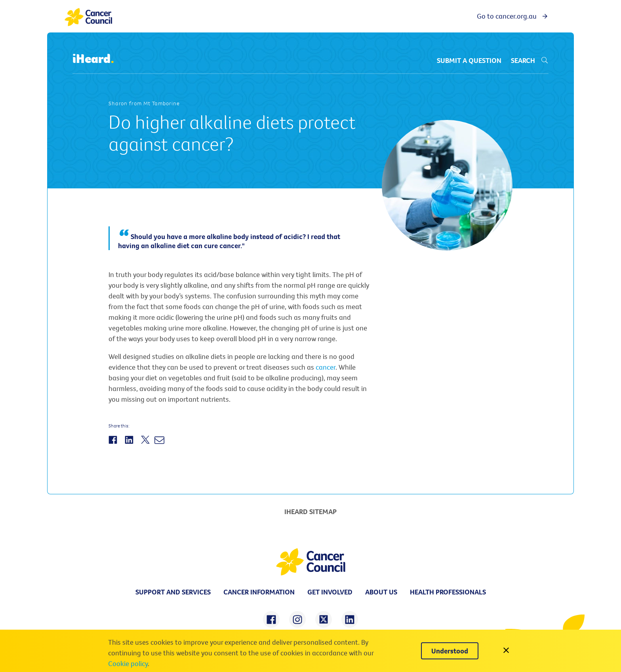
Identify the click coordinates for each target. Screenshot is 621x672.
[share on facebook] (271, 619)
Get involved (330, 592)
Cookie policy (128, 663)
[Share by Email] (160, 444)
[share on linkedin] (350, 619)
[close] (506, 651)
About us (381, 592)
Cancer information (259, 592)
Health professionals (448, 592)
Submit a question (469, 60)
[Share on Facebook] (114, 444)
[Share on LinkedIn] (130, 444)
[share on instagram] (297, 619)
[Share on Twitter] (146, 444)
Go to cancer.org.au (513, 16)
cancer (326, 367)
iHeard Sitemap (310, 512)
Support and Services (173, 592)
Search (530, 60)
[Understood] (450, 651)
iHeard (93, 59)
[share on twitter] (324, 619)
